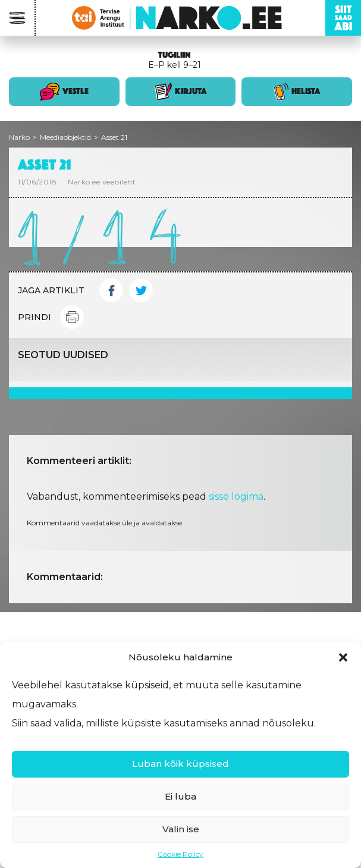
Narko (19, 137)
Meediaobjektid (65, 137)
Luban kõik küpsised (180, 764)
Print (72, 317)
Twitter (141, 290)
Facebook (111, 290)
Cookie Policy (180, 854)
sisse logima (236, 496)
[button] (343, 657)
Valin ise (181, 829)
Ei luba (180, 796)
